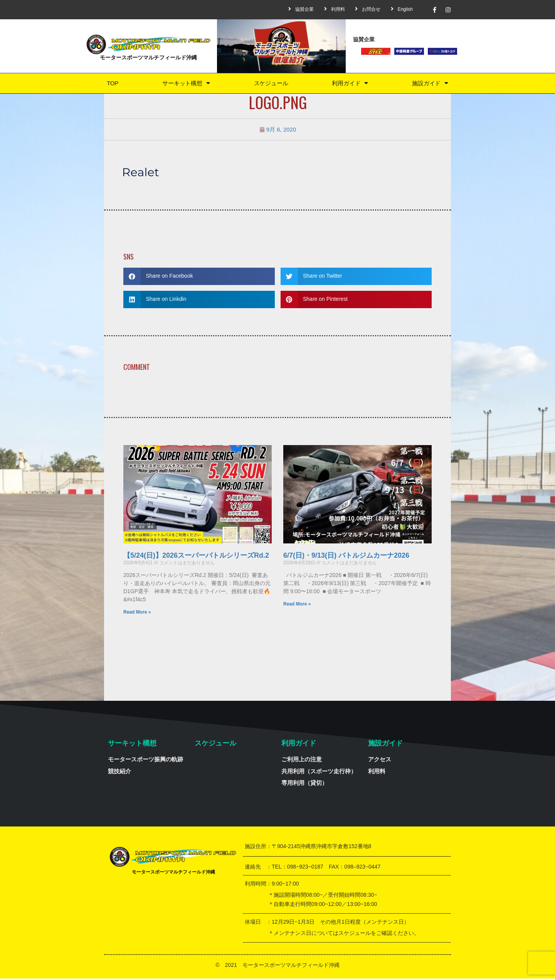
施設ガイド (430, 84)
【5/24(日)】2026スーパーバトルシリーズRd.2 (196, 557)
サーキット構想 (185, 84)
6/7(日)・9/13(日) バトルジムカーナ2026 (346, 557)
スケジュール (271, 84)
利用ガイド (350, 84)
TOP (112, 84)
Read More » (137, 614)
